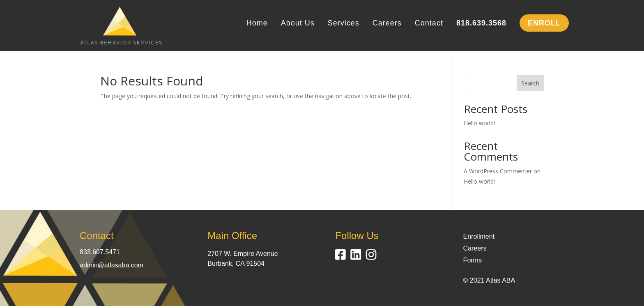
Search (530, 83)
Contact (429, 24)
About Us (298, 24)
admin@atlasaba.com (112, 265)
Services (344, 24)
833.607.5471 (100, 252)
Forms (473, 260)
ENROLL (544, 23)
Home (257, 24)
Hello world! (479, 123)
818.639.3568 (481, 24)
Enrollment (479, 236)
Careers (387, 24)
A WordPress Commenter (498, 171)
